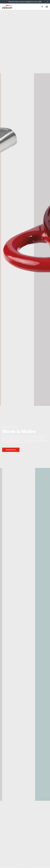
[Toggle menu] (47, 7)
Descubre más (11, 450)
